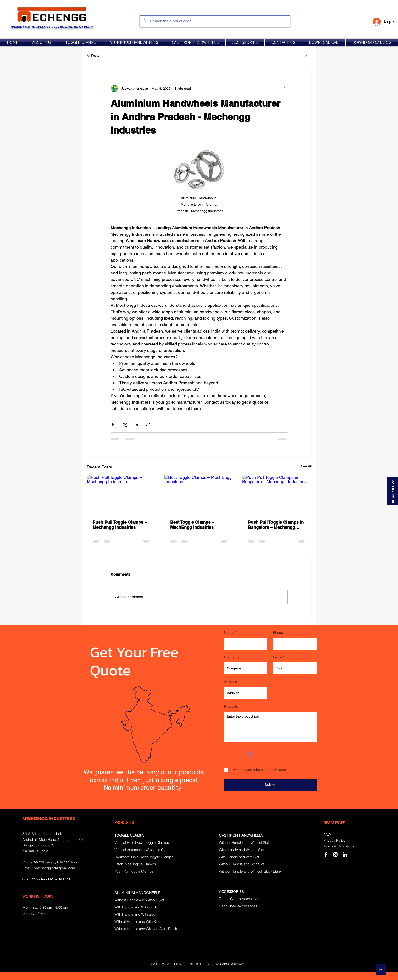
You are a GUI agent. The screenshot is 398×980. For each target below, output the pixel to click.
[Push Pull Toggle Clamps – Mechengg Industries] (121, 495)
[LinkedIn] (345, 855)
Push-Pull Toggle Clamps (134, 871)
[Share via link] (148, 425)
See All (306, 466)
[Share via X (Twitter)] (125, 425)
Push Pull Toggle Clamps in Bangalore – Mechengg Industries (276, 525)
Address (231, 682)
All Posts (93, 56)
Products (231, 706)
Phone (278, 632)
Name (229, 632)
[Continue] (381, 969)
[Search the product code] (214, 21)
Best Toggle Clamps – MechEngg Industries (192, 525)
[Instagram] (335, 855)
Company (232, 657)
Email (277, 657)
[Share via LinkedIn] (136, 425)
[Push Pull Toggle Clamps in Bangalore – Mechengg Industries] (277, 495)
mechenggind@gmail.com (55, 868)
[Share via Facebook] (113, 425)
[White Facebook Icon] (326, 855)
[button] (81, 42)
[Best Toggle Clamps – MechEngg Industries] (199, 495)
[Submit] (270, 785)
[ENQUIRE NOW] (393, 491)
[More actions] (285, 89)
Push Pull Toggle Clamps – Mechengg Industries (120, 525)
